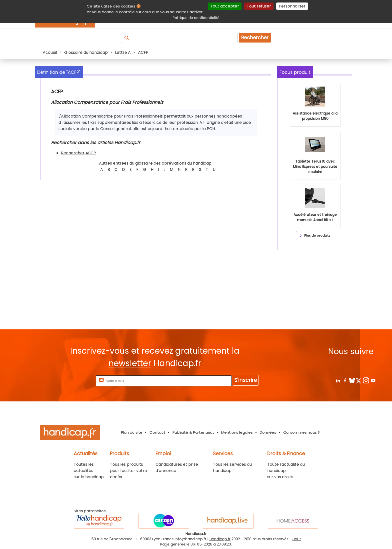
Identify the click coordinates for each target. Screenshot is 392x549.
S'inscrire (246, 380)
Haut (297, 539)
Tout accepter (225, 6)
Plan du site (132, 432)
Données (268, 432)
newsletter (130, 363)
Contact (157, 432)
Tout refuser (259, 6)
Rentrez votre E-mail (75, 381)
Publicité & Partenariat (193, 432)
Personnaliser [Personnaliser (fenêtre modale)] (292, 6)
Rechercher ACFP (78, 153)
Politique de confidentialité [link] (196, 18)
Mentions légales (237, 432)
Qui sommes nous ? (301, 432)
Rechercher (255, 38)
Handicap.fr (220, 539)
